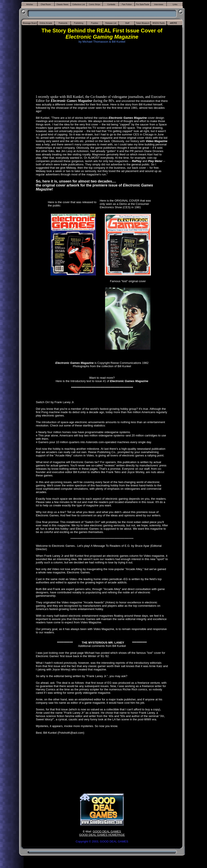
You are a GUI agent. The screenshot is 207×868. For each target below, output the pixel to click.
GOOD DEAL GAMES (107, 831)
